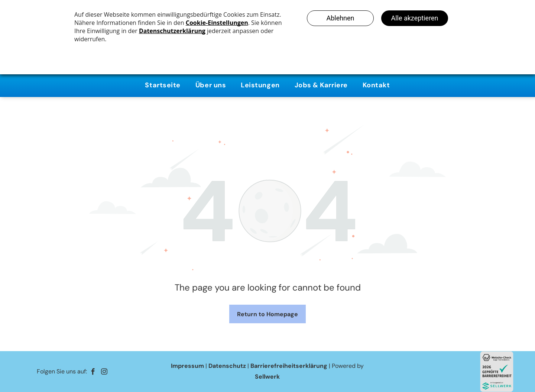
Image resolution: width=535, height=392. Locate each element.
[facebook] (93, 373)
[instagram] (104, 373)
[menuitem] (163, 85)
